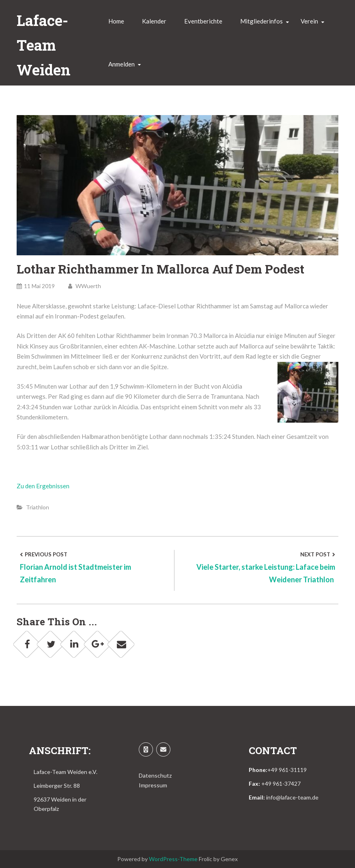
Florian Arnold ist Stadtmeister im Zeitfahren (75, 573)
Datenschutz (155, 775)
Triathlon (38, 507)
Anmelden (122, 64)
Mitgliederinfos (261, 21)
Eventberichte (203, 21)
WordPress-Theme (173, 859)
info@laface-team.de (292, 797)
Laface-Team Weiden (44, 45)
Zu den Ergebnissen (43, 486)
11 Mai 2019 (36, 286)
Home (116, 21)
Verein (309, 21)
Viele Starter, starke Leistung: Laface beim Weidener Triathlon (266, 573)
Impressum (153, 785)
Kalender (154, 21)
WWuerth (85, 286)
